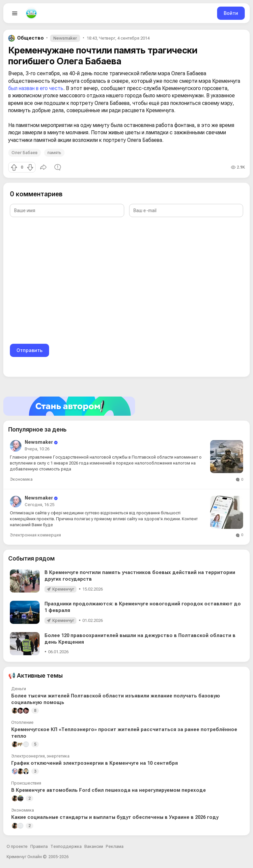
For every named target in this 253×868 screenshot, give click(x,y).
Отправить (29, 350)
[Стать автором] (126, 406)
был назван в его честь (36, 88)
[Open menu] (15, 13)
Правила (39, 846)
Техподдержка (66, 846)
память (54, 153)
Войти (231, 13)
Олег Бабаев (25, 153)
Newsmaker (65, 38)
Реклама (115, 846)
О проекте (17, 846)
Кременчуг (63, 589)
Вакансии (94, 846)
